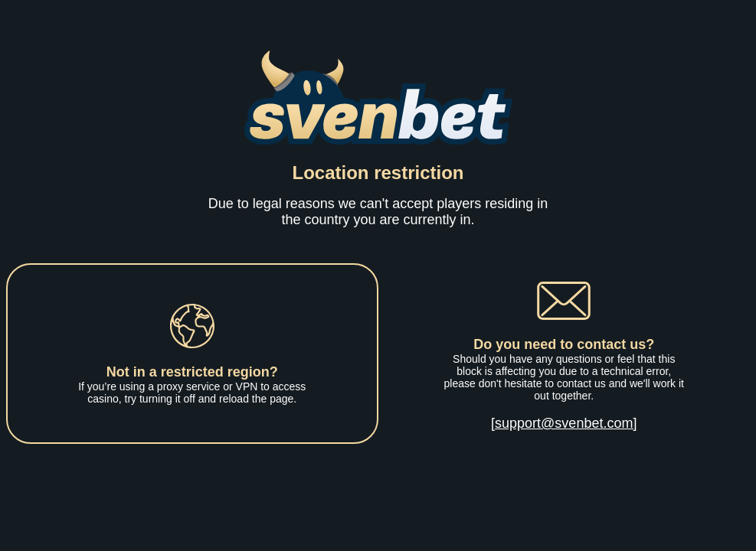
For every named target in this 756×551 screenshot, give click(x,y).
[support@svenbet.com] (564, 423)
